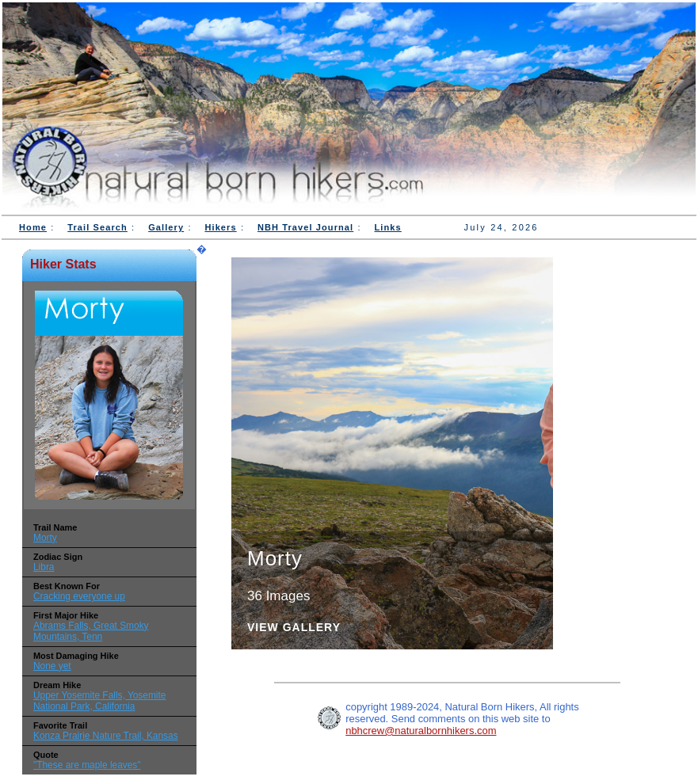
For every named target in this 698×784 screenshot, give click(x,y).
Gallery (166, 227)
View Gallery (294, 628)
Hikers (220, 227)
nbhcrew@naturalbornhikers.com (421, 731)
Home (33, 227)
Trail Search (97, 227)
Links (388, 227)
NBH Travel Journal (305, 227)
